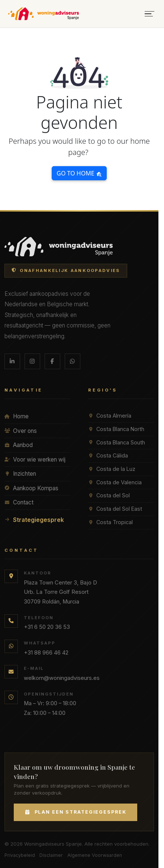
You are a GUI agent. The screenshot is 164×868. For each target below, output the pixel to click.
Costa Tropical (110, 522)
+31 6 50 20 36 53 (47, 627)
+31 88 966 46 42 (46, 653)
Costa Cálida (108, 455)
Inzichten (20, 474)
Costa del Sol (109, 495)
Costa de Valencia (115, 482)
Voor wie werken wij (35, 460)
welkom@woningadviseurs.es (62, 678)
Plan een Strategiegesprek (75, 812)
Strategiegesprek (34, 520)
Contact (19, 502)
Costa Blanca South (117, 442)
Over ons (21, 431)
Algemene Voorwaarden (95, 855)
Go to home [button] (79, 173)
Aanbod (19, 445)
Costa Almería (110, 416)
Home (17, 416)
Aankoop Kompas (31, 488)
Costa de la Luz (112, 469)
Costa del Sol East (115, 509)
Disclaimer (51, 855)
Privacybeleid (20, 855)
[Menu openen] (149, 14)
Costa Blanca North (116, 429)
